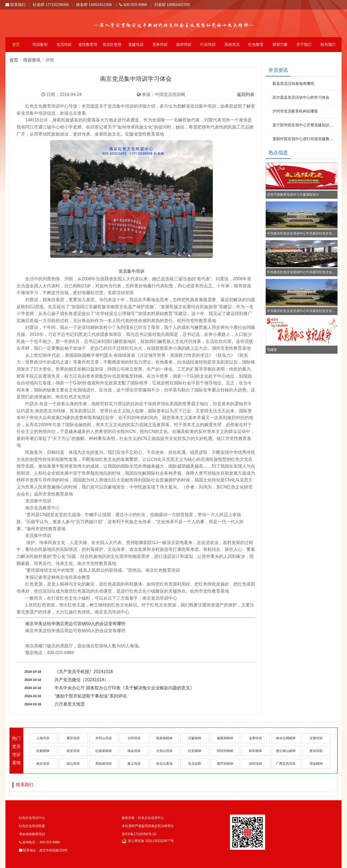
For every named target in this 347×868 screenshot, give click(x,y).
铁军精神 (255, 751)
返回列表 (246, 94)
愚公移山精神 (286, 751)
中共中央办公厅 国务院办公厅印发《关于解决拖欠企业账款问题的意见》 (124, 688)
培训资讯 (32, 60)
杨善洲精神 (225, 738)
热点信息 (278, 153)
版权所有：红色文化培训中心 (143, 818)
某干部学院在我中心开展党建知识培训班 (304, 125)
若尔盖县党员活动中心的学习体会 (301, 97)
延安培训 (73, 751)
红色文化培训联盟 (32, 826)
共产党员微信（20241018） (81, 680)
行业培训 (208, 44)
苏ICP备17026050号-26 (139, 834)
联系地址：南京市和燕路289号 (43, 850)
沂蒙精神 (195, 738)
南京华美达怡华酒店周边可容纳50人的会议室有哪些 (75, 624)
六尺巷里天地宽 (70, 704)
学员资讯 (278, 70)
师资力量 (280, 44)
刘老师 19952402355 (172, 5)
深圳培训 (255, 764)
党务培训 (160, 44)
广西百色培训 (286, 764)
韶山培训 (73, 764)
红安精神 (195, 751)
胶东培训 (316, 751)
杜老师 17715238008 (51, 5)
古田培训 (134, 738)
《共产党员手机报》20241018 (84, 672)
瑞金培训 (134, 751)
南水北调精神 (286, 738)
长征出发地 (164, 764)
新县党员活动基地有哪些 (293, 83)
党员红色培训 (112, 47)
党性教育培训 (88, 47)
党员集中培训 (131, 271)
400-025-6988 (133, 5)
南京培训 (43, 764)
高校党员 (232, 44)
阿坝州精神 (225, 751)
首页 (16, 44)
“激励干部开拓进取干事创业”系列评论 (91, 696)
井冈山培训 (104, 738)
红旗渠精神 (104, 751)
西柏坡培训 (104, 764)
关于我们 (304, 44)
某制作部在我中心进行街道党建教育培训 (304, 139)
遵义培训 (134, 764)
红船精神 (43, 751)
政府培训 (184, 44)
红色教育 (256, 44)
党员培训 (64, 44)
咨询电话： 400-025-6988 (39, 842)
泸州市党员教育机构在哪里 (295, 111)
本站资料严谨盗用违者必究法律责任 (148, 826)
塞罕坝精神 (225, 764)
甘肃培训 (316, 738)
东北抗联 (195, 764)
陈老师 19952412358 (94, 5)
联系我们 (15, 5)
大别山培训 (164, 751)
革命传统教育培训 (32, 834)
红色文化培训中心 (32, 818)
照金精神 (316, 764)
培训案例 (40, 44)
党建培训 (136, 44)
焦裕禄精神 (164, 738)
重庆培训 (73, 738)
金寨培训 (255, 738)
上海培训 (43, 738)
